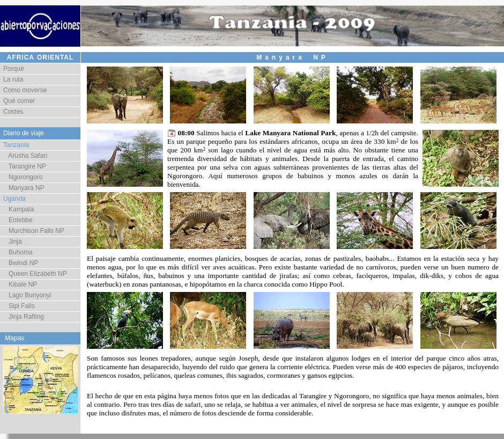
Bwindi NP (21, 263)
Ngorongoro (23, 177)
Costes (13, 112)
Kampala (18, 209)
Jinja (13, 242)
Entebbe (18, 220)
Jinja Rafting (24, 317)
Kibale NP (20, 284)
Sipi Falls (19, 306)
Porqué (14, 69)
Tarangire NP (25, 166)
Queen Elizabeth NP (35, 274)
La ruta (13, 79)
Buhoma (18, 252)
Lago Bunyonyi (27, 295)
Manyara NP (24, 188)
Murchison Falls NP (34, 231)
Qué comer (19, 101)
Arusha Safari (25, 156)
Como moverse (25, 90)
